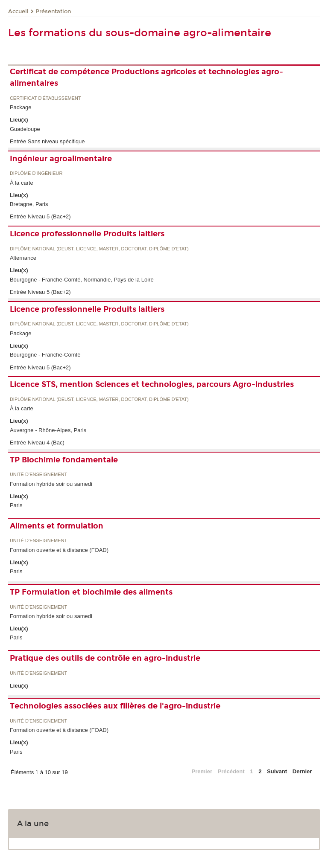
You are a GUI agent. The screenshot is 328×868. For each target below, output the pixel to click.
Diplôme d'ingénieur (36, 173)
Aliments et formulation (57, 526)
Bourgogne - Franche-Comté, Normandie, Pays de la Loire (82, 280)
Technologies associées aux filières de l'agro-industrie (115, 706)
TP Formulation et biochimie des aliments (91, 592)
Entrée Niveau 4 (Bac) (37, 443)
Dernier (302, 771)
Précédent (231, 771)
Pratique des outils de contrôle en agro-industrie (105, 658)
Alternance (23, 258)
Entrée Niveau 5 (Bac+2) (40, 216)
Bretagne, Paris (29, 204)
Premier (202, 771)
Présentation (53, 12)
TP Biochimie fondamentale (64, 460)
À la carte (22, 183)
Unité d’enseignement (38, 475)
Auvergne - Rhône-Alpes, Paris (48, 430)
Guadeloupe (25, 129)
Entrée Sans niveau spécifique (47, 141)
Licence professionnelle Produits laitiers (87, 234)
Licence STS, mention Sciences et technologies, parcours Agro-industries (152, 384)
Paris (16, 505)
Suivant (277, 771)
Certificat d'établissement (45, 98)
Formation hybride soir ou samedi (51, 484)
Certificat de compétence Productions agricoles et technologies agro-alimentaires (146, 77)
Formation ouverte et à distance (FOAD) (59, 550)
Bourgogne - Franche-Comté (45, 355)
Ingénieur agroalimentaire (61, 159)
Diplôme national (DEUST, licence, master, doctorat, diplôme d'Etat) (99, 249)
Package (21, 107)
